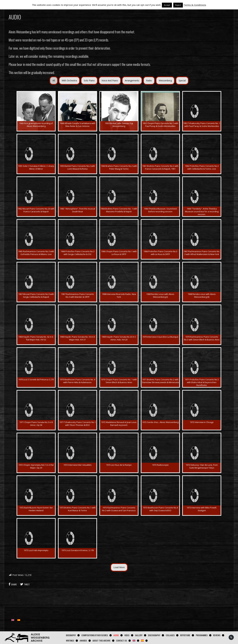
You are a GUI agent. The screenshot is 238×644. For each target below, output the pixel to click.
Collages (170, 635)
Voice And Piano (110, 80)
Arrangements (132, 80)
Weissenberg (165, 80)
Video (127, 635)
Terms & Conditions (195, 5)
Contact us (122, 640)
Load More (119, 567)
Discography (154, 635)
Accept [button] (167, 5)
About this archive (101, 640)
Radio (149, 80)
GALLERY (139, 635)
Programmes (202, 635)
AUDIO (116, 635)
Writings (70, 640)
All (54, 80)
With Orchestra (69, 80)
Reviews (217, 635)
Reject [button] (178, 5)
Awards (83, 640)
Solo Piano (89, 80)
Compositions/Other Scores (95, 635)
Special (182, 80)
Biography (71, 635)
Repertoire (185, 635)
